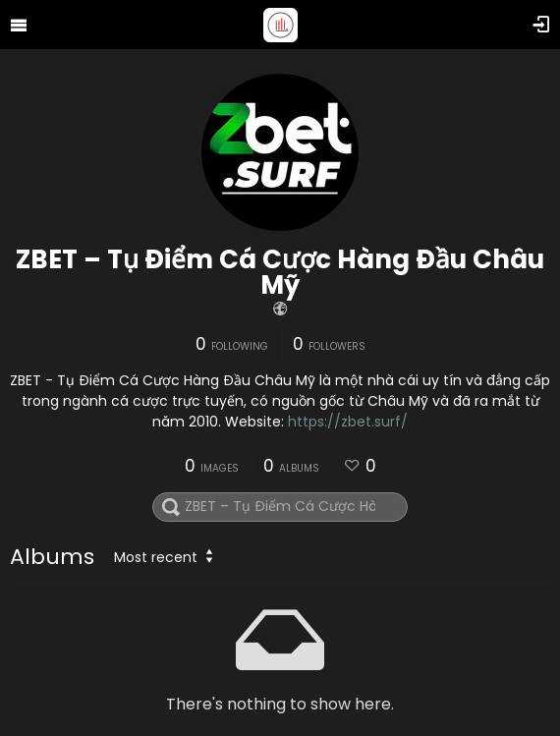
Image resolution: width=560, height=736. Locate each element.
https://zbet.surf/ (348, 422)
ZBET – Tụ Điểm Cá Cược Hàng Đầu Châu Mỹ (280, 272)
